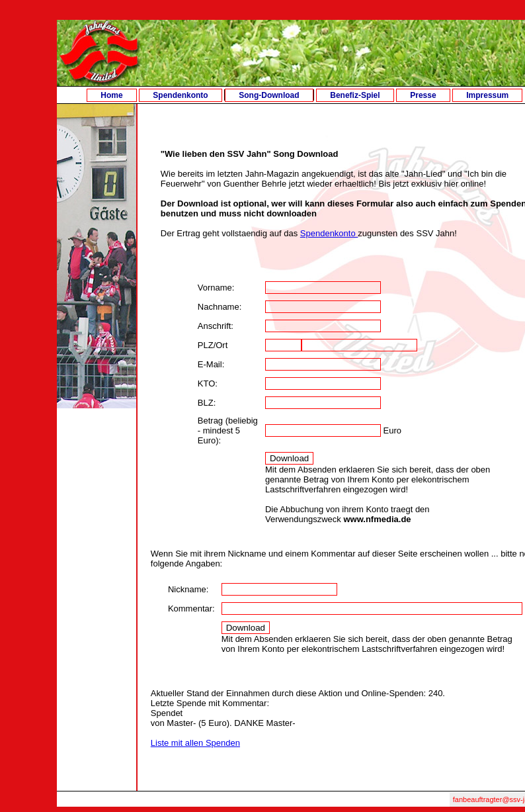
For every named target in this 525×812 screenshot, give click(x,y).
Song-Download (269, 95)
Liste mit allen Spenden (195, 743)
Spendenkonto (180, 95)
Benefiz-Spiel (355, 95)
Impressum (487, 95)
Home (111, 95)
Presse (423, 95)
